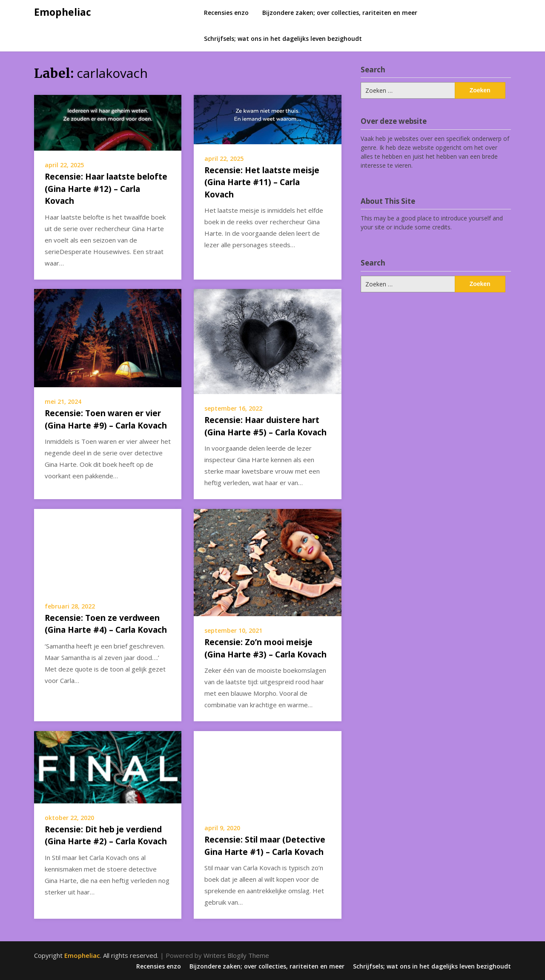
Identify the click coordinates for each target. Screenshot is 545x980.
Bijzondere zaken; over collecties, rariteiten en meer (340, 13)
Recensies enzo (226, 13)
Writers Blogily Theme (236, 955)
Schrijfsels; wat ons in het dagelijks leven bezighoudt (283, 39)
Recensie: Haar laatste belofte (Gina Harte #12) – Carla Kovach (106, 189)
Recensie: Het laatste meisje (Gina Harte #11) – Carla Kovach (262, 182)
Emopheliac (63, 12)
